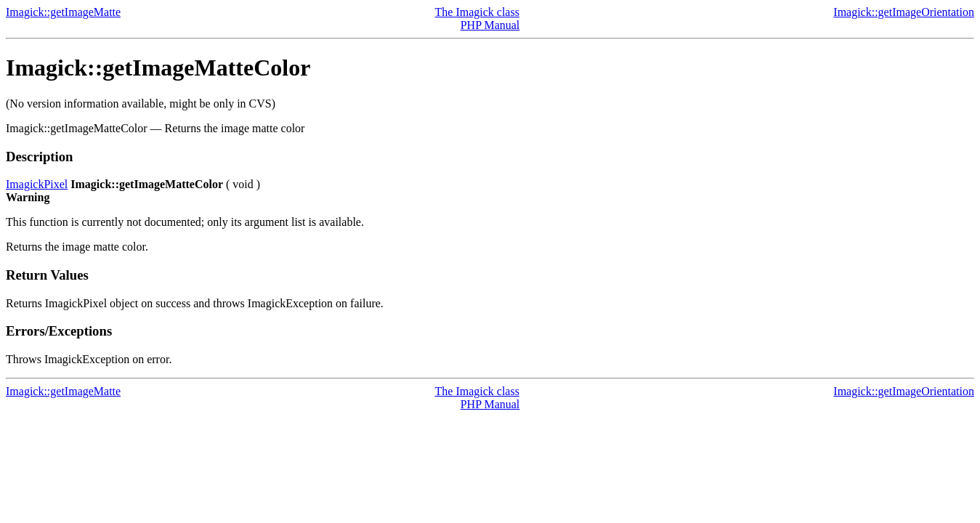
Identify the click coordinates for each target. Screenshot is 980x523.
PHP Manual (490, 25)
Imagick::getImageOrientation (904, 12)
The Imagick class (477, 12)
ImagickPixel (37, 184)
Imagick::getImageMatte (63, 12)
